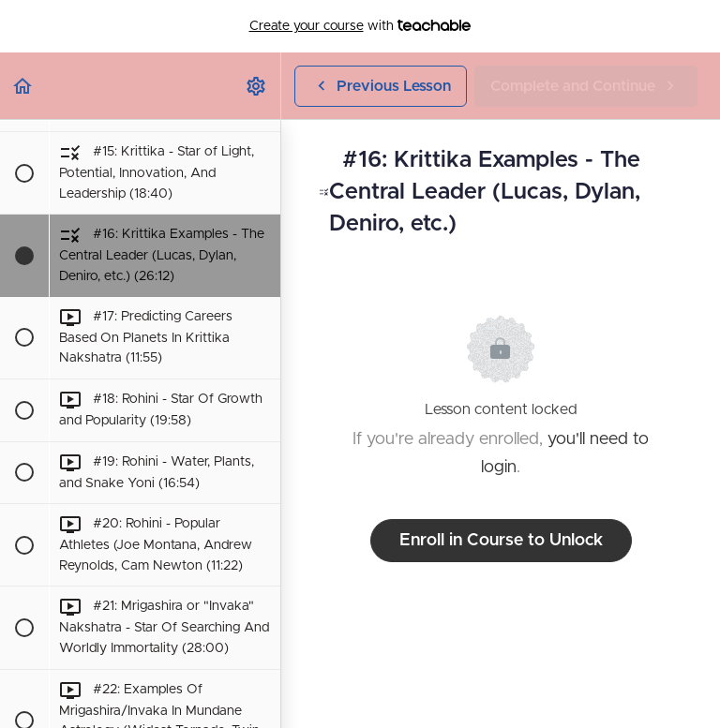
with (360, 26)
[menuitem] (257, 86)
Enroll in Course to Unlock (501, 541)
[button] (23, 86)
